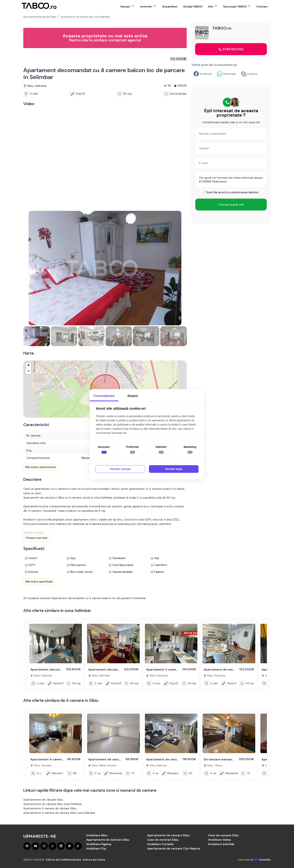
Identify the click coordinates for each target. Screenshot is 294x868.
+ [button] (29, 366)
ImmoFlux (262, 860)
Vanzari (125, 6)
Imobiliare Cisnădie (160, 844)
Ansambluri (170, 6)
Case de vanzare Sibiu (223, 835)
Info (211, 6)
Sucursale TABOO (235, 6)
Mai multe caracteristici (41, 467)
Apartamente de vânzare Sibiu (43, 800)
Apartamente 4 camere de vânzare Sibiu (50, 808)
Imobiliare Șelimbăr (221, 844)
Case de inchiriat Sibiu (163, 840)
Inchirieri (146, 6)
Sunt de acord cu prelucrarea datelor (231, 192)
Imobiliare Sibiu (97, 835)
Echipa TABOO (193, 6)
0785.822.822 (231, 49)
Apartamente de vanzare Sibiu (168, 835)
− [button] (29, 371)
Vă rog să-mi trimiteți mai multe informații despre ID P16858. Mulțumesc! (231, 180)
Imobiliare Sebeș (220, 840)
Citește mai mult (37, 538)
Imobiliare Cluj (96, 849)
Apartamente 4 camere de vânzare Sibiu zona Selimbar (59, 813)
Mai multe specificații (39, 582)
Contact (262, 6)
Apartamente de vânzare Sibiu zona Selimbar (53, 804)
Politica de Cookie (94, 860)
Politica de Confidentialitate (63, 860)
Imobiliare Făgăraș (99, 844)
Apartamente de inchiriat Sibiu (108, 840)
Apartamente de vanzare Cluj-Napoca (174, 849)
